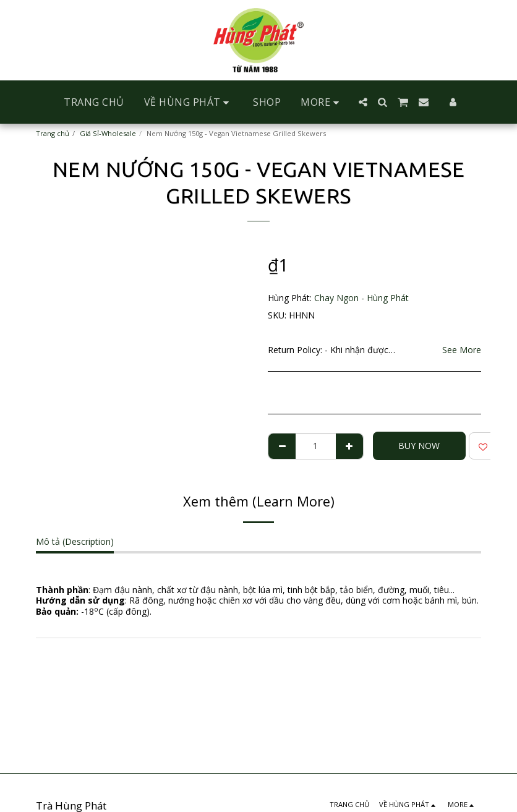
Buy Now (419, 446)
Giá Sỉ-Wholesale (108, 133)
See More (462, 350)
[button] (189, 102)
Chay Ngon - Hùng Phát (361, 298)
